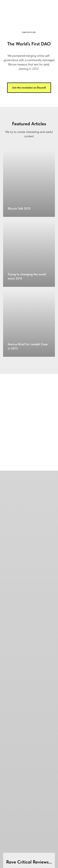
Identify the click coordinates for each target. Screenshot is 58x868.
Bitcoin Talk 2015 (19, 208)
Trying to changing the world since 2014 (27, 276)
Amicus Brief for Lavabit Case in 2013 (28, 346)
